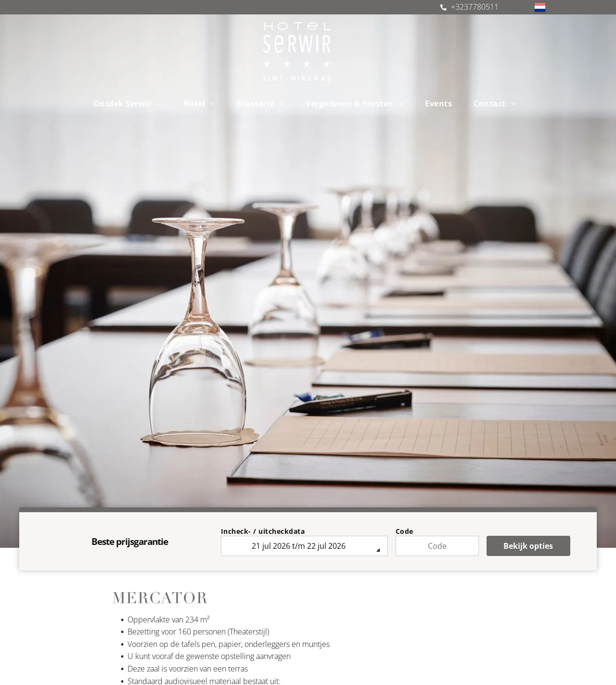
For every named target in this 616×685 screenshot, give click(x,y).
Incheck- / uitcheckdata (263, 531)
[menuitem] (131, 103)
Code (404, 531)
